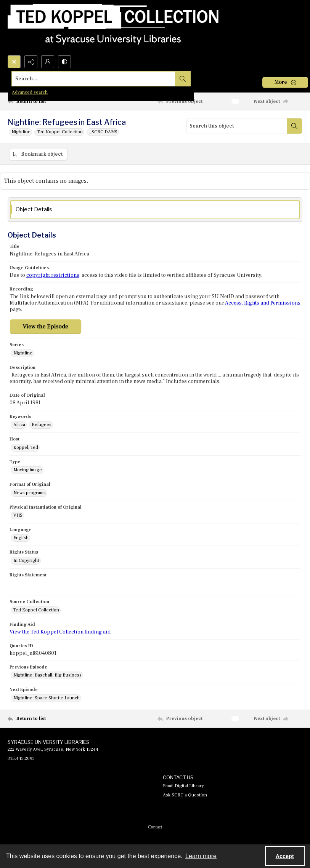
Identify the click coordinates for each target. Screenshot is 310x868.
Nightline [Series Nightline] (23, 353)
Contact (155, 827)
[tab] (155, 210)
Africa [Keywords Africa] (19, 425)
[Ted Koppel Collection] (113, 28)
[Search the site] (124, 79)
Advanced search (30, 92)
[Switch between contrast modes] (64, 62)
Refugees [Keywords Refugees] (42, 425)
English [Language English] (21, 539)
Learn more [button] (201, 856)
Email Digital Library (183, 786)
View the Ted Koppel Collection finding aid (60, 632)
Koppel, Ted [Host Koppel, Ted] (26, 448)
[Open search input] (14, 62)
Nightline (21, 132)
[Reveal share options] (31, 62)
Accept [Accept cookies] (285, 856)
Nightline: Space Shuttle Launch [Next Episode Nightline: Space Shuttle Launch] (47, 698)
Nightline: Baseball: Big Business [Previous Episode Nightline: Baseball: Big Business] (47, 676)
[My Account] (48, 62)
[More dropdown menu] (285, 82)
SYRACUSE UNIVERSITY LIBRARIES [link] (48, 742)
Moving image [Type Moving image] (28, 471)
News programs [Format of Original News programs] (30, 493)
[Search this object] (237, 126)
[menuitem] (155, 827)
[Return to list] (47, 101)
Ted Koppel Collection (60, 132)
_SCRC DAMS (103, 132)
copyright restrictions (53, 276)
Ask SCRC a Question (185, 795)
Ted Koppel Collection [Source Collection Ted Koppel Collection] (36, 610)
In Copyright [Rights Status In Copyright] (26, 561)
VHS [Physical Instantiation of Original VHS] (18, 516)
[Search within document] (294, 126)
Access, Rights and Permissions (263, 304)
